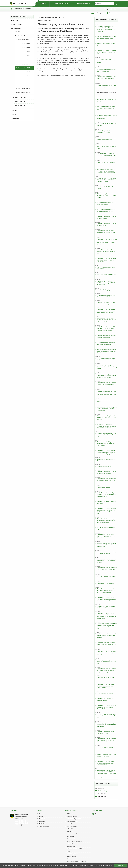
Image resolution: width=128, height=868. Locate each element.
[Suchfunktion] (105, 4)
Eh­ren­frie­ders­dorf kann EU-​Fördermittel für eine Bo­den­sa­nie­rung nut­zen (107, 367)
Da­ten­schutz (42, 821)
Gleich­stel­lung (70, 836)
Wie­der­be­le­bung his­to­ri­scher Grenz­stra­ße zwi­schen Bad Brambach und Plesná (107, 351)
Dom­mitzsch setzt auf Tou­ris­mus (106, 583)
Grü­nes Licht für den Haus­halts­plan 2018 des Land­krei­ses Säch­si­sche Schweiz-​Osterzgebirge (106, 520)
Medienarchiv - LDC (20, 97)
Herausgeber (14, 811)
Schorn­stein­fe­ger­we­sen (72, 854)
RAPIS (68, 851)
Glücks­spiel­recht (71, 839)
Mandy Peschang (102, 791)
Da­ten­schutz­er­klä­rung (42, 865)
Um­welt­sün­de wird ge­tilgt (104, 290)
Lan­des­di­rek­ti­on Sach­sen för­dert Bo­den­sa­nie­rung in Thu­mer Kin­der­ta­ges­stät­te (107, 561)
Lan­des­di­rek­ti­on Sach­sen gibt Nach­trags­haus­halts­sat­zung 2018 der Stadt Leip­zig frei (107, 686)
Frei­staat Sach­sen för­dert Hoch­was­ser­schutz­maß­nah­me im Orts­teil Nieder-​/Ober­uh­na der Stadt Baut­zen (107, 393)
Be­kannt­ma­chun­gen (72, 826)
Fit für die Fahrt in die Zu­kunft (105, 693)
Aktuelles (15, 21)
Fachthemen (16, 119)
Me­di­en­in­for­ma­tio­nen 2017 (23, 72)
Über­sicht (42, 814)
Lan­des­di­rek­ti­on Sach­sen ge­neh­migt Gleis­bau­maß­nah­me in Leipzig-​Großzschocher (107, 384)
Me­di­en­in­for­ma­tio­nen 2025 (23, 40)
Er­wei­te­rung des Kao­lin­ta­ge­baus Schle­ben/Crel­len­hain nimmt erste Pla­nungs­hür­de (106, 444)
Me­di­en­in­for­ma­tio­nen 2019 (23, 64)
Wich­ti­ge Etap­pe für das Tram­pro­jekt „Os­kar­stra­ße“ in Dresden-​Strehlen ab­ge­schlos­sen (107, 545)
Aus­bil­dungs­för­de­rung (72, 821)
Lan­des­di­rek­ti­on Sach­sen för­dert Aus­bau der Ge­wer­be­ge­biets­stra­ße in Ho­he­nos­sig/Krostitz (106, 70)
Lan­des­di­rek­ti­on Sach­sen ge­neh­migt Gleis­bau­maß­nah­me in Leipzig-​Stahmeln (107, 653)
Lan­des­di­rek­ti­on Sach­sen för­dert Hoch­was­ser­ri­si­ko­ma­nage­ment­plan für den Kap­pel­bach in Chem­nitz (106, 599)
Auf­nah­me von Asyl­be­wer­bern (74, 819)
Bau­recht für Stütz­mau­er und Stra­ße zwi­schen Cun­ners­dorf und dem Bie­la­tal (107, 716)
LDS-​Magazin (70, 814)
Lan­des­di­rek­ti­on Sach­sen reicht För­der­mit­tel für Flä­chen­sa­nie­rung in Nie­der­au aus (107, 260)
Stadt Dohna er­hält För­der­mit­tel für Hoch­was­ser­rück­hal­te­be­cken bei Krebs (106, 108)
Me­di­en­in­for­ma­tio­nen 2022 (23, 52)
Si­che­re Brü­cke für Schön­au (104, 466)
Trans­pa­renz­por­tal (71, 856)
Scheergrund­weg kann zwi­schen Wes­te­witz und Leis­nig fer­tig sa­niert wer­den (106, 196)
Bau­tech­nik (69, 824)
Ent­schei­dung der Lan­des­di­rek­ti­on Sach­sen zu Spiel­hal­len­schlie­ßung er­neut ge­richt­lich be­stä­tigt (106, 591)
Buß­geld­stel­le (70, 829)
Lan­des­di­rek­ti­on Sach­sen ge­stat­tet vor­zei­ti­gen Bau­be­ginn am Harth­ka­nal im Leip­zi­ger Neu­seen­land (106, 311)
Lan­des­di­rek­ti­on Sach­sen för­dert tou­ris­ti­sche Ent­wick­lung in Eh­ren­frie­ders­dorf (107, 536)
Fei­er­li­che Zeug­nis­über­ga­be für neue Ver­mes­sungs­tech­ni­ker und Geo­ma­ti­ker (107, 435)
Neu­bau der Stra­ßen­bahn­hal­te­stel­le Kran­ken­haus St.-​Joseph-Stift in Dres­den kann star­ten (106, 180)
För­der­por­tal (70, 831)
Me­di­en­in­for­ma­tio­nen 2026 (22, 32)
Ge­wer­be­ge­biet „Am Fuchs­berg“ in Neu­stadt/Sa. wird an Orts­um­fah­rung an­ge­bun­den (107, 725)
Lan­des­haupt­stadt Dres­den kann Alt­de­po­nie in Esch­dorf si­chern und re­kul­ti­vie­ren (107, 636)
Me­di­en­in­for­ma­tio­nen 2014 (23, 84)
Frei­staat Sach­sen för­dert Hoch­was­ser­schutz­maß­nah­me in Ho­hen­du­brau (107, 251)
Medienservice (16, 28)
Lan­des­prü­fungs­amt (72, 846)
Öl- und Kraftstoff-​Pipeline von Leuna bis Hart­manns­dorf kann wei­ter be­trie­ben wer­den (107, 117)
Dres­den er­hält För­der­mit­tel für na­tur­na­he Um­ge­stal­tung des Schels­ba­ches (107, 78)
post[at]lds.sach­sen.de (25, 825)
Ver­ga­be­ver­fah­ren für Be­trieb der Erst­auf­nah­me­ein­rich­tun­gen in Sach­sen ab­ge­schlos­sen (107, 155)
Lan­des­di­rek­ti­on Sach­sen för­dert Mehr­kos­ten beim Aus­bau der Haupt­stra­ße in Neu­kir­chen (107, 232)
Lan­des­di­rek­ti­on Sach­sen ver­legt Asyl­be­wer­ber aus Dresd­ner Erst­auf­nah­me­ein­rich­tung (107, 494)
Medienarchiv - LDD (20, 102)
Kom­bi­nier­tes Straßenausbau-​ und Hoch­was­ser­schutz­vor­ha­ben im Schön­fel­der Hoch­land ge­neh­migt (106, 171)
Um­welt (69, 859)
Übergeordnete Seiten (110, 9)
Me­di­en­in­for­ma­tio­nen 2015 (23, 80)
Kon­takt (41, 816)
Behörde (15, 111)
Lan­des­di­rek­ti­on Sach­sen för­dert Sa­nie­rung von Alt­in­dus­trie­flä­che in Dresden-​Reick (107, 707)
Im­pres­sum (42, 819)
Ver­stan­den (120, 865)
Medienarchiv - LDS (20, 36)
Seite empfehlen (97, 811)
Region (14, 115)
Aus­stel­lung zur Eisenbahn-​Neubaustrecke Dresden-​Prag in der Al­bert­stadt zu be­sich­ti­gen (107, 426)
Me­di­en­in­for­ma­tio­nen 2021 (23, 56)
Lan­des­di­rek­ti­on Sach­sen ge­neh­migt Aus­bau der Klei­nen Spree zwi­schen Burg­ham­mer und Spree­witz (107, 670)
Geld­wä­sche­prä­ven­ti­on (72, 834)
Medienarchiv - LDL (20, 106)
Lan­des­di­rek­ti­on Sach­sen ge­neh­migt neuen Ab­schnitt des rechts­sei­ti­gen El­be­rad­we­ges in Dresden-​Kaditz (107, 740)
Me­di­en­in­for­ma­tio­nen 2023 (23, 48)
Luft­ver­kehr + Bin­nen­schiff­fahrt (74, 849)
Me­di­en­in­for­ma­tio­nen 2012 (23, 92)
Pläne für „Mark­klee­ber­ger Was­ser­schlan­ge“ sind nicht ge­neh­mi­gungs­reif (107, 662)
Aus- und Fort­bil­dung (72, 816)
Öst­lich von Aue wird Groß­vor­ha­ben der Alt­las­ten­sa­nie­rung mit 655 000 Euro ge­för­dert (106, 283)
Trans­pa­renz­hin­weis (44, 826)
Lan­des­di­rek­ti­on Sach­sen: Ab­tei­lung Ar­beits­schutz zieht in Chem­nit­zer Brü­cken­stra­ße (107, 480)
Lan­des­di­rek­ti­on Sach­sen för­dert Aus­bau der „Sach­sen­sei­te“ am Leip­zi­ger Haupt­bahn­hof (107, 320)
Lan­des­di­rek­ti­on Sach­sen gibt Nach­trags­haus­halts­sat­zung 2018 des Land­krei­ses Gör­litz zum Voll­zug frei (107, 772)
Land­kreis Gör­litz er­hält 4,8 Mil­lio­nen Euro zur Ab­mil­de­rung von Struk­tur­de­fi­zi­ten (107, 52)
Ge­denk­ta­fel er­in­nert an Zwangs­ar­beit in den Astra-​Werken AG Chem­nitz (106, 644)
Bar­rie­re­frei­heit (43, 824)
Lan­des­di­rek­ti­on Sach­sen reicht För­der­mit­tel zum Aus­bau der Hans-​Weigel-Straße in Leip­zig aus (107, 328)
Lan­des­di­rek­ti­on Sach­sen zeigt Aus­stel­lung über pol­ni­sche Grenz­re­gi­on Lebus (107, 147)
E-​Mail (97, 814)
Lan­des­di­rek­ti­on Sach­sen (22, 9)
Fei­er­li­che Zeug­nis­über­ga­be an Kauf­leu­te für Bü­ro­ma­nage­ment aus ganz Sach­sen (107, 417)
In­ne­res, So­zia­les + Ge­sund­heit (74, 841)
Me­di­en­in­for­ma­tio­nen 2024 (23, 44)
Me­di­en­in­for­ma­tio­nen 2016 (23, 76)
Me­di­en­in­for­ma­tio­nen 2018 (23, 68)
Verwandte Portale (70, 811)
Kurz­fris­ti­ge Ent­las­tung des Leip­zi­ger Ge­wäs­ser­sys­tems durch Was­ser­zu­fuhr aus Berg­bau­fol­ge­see (107, 376)
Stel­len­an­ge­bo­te (17, 25)
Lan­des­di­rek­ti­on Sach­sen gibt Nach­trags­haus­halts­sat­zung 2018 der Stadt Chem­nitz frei (107, 763)
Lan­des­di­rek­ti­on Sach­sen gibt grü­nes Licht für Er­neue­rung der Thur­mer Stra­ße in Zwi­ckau (107, 569)
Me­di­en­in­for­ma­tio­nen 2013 (23, 88)
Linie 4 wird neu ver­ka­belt (104, 487)
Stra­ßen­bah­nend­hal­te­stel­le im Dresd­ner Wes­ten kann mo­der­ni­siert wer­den (107, 61)
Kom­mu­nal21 (70, 844)
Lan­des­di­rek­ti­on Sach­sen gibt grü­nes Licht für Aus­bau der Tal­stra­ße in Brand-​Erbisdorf (107, 409)
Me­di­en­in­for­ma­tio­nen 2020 (23, 60)
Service (40, 811)
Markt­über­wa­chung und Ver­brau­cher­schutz (77, 861)
